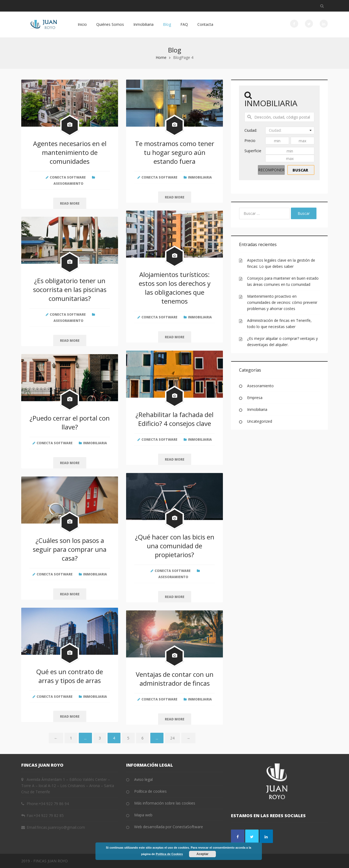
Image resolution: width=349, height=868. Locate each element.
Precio (250, 140)
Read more (70, 203)
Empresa (255, 398)
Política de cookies (150, 791)
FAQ (184, 24)
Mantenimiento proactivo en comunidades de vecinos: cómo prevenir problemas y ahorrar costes (282, 302)
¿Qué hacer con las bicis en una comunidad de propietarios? (175, 546)
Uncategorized (260, 421)
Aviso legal (143, 779)
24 (172, 738)
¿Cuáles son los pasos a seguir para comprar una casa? (70, 549)
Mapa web (143, 815)
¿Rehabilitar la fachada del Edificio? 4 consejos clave (174, 419)
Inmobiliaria (143, 24)
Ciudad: (251, 130)
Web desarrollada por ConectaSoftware (169, 827)
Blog (167, 24)
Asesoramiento (68, 184)
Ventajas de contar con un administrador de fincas (175, 679)
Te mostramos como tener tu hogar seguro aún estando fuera (175, 152)
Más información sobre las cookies (165, 803)
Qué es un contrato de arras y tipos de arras (70, 676)
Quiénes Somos (110, 24)
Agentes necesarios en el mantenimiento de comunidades (70, 152)
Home (161, 57)
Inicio (82, 24)
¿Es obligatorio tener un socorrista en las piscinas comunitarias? (70, 289)
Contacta (205, 24)
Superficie (253, 151)
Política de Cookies (169, 854)
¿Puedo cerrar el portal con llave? (70, 422)
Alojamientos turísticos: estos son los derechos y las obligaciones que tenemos (175, 288)
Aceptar (203, 854)
